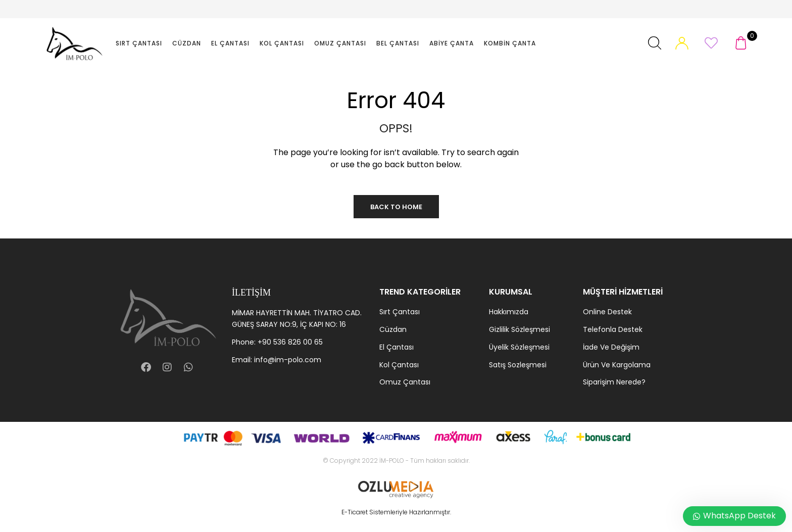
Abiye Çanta (452, 43)
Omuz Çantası (340, 43)
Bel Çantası (398, 43)
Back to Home (396, 207)
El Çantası (230, 43)
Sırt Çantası (139, 43)
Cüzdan (187, 43)
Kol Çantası (282, 43)
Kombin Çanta (510, 43)
